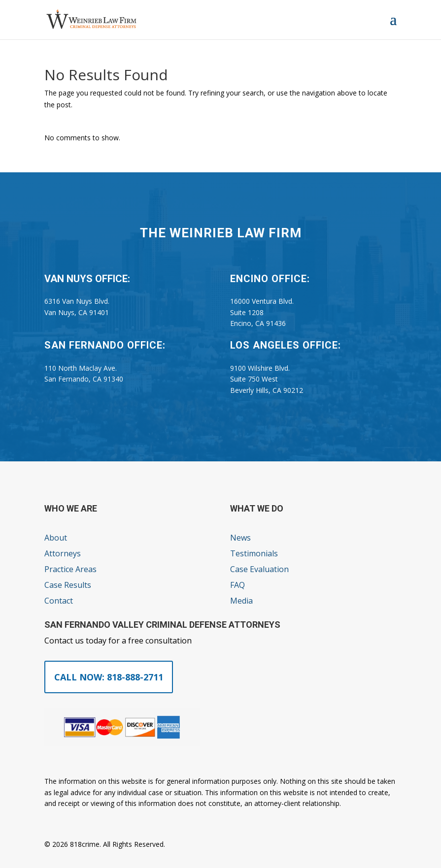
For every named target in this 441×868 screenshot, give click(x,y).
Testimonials (254, 553)
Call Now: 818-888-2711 (109, 677)
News (240, 538)
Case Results (68, 585)
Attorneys (63, 553)
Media (241, 601)
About (56, 538)
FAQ (237, 585)
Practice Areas (70, 569)
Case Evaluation (259, 569)
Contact (59, 601)
